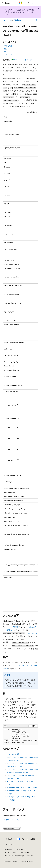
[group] (20, 363)
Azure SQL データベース (22, 60)
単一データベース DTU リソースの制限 (22, 787)
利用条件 (7, 861)
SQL (10, 20)
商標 (15, 861)
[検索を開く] (29, 3)
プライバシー (24, 852)
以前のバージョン (21, 849)
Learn (4, 20)
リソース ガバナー (14, 754)
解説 (6, 49)
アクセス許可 (9, 46)
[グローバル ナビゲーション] (2, 3)
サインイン (35, 3)
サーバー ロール (31, 633)
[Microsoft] (21, 3)
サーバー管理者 (12, 627)
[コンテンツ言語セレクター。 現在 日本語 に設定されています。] (9, 839)
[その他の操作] (36, 20)
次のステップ (9, 54)
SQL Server (18, 20)
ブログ (7, 852)
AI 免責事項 (8, 849)
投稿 (15, 852)
